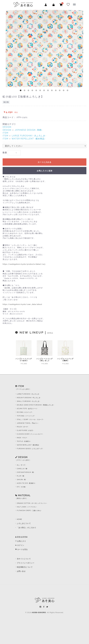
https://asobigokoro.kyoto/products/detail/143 (24, 264)
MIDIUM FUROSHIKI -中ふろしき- (29, 398)
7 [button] (45, 91)
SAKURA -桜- (22, 480)
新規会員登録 (21, 537)
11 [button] (60, 91)
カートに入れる (44, 162)
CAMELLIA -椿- (22, 469)
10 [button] (56, 91)
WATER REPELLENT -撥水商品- (29, 139)
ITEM (5, 133)
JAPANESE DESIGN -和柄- (29, 130)
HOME (19, 519)
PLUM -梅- (21, 476)
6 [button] (41, 91)
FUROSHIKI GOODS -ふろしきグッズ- (30, 449)
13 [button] (68, 91)
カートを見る (22, 549)
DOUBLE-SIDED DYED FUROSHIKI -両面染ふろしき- (36, 405)
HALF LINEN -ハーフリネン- (27, 507)
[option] (44, 48)
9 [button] (52, 91)
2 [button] (25, 91)
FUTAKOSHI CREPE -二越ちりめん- (29, 511)
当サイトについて (24, 559)
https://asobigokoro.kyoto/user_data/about (22, 304)
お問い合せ (21, 571)
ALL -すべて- (22, 465)
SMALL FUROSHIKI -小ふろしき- (29, 401)
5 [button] (37, 91)
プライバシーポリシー (26, 563)
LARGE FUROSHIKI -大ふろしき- (29, 136)
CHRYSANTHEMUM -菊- (26, 472)
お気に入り (21, 541)
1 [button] (21, 91)
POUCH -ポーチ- (23, 427)
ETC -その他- (22, 487)
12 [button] (64, 91)
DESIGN (7, 127)
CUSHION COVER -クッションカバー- (30, 434)
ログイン (20, 545)
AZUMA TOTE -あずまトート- (27, 409)
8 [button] (48, 91)
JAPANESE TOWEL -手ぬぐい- (28, 423)
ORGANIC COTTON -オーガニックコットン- (32, 503)
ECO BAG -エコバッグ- (25, 412)
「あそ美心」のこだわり (27, 528)
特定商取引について (25, 567)
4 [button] (33, 91)
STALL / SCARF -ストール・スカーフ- (30, 420)
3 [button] (29, 91)
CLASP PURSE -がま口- (25, 430)
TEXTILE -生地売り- (24, 441)
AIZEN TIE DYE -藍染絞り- (26, 483)
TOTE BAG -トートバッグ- (26, 416)
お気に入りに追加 (45, 171)
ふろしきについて (24, 523)
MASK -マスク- (22, 438)
